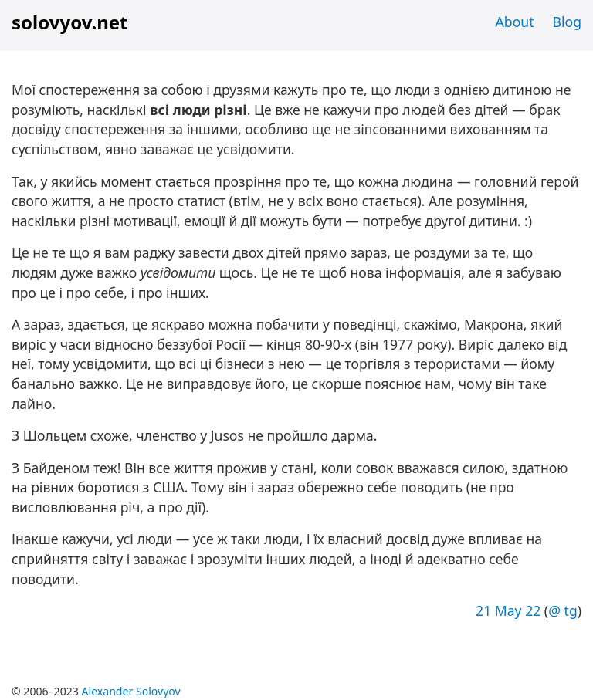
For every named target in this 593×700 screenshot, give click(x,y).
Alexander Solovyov (131, 691)
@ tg (563, 610)
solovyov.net (69, 22)
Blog (567, 22)
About (515, 22)
